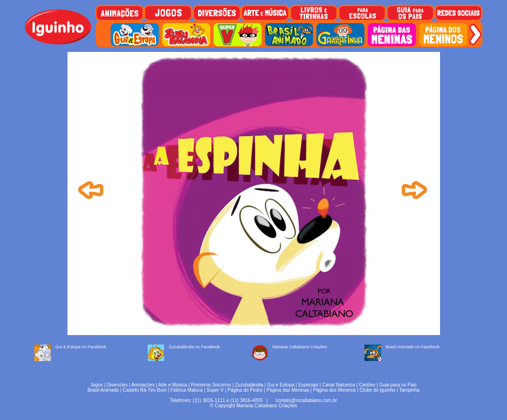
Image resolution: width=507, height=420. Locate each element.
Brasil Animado (103, 390)
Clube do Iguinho (378, 390)
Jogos (97, 385)
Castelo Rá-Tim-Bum (145, 390)
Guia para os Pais (398, 385)
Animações (143, 385)
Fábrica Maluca (186, 390)
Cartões (367, 385)
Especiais (308, 385)
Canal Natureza (338, 385)
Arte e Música (173, 385)
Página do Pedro (245, 390)
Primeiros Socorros (211, 385)
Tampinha (409, 390)
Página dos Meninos (335, 390)
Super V (215, 390)
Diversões (117, 385)
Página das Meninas (288, 390)
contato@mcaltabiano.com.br (306, 400)
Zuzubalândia (249, 385)
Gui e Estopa (281, 385)
